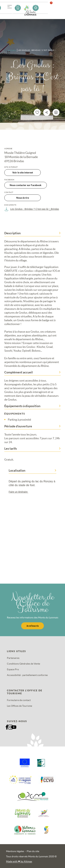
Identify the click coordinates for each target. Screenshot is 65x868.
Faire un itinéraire (20, 492)
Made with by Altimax (19, 861)
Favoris (53, 8)
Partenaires (13, 658)
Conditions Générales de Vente (23, 664)
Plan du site (33, 851)
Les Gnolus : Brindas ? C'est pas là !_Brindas (32, 209)
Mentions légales (15, 851)
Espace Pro (13, 669)
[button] (10, 6)
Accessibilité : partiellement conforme (27, 675)
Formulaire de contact (19, 700)
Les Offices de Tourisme (19, 706)
